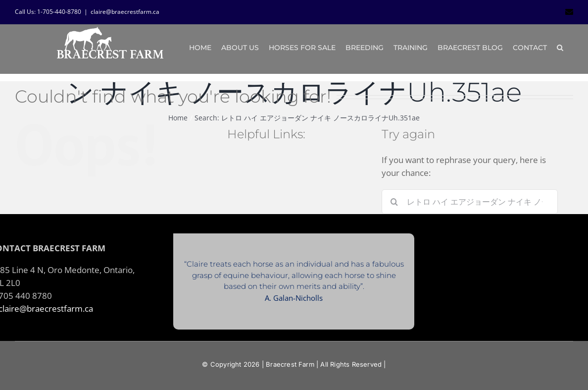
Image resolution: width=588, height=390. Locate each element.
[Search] (394, 202)
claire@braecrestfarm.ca (125, 12)
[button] (560, 48)
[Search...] (470, 202)
